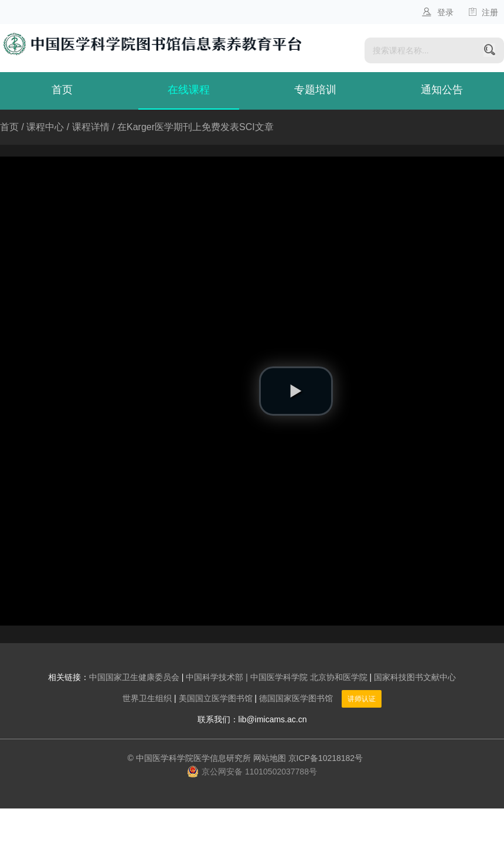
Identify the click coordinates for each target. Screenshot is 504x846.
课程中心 (45, 127)
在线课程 (189, 90)
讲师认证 (362, 699)
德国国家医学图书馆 (296, 698)
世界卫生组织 (147, 698)
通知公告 (442, 90)
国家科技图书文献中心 (415, 677)
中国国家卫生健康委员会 (134, 677)
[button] (296, 391)
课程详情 (91, 127)
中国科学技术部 (214, 677)
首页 (62, 90)
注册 (483, 12)
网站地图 (270, 758)
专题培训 (315, 90)
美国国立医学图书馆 (216, 698)
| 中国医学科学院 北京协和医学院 (306, 677)
